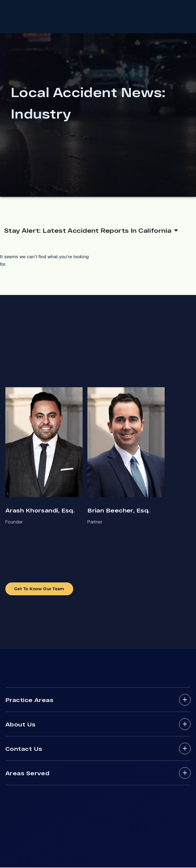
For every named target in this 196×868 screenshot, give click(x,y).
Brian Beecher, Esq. (119, 511)
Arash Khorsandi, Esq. (40, 511)
